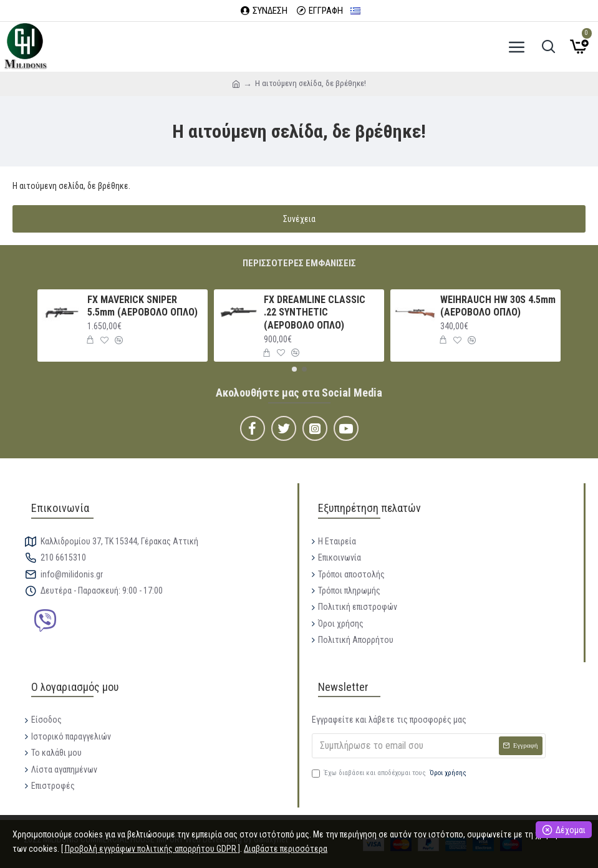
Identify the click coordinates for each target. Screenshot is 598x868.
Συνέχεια (299, 219)
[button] (294, 369)
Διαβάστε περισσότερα (286, 849)
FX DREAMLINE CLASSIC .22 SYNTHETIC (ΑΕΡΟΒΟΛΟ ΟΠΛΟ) (315, 313)
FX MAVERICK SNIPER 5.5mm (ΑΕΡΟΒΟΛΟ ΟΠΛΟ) (142, 306)
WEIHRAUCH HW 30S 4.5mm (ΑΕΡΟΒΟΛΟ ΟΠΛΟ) (498, 306)
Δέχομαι (571, 830)
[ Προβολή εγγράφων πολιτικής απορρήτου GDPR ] (151, 849)
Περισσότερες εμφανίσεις (299, 263)
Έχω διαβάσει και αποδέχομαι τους (390, 773)
